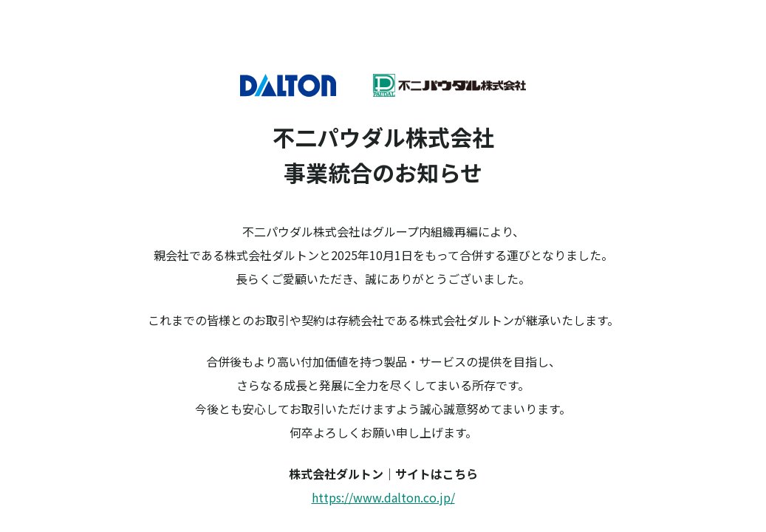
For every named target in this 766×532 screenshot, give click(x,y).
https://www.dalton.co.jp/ (383, 497)
